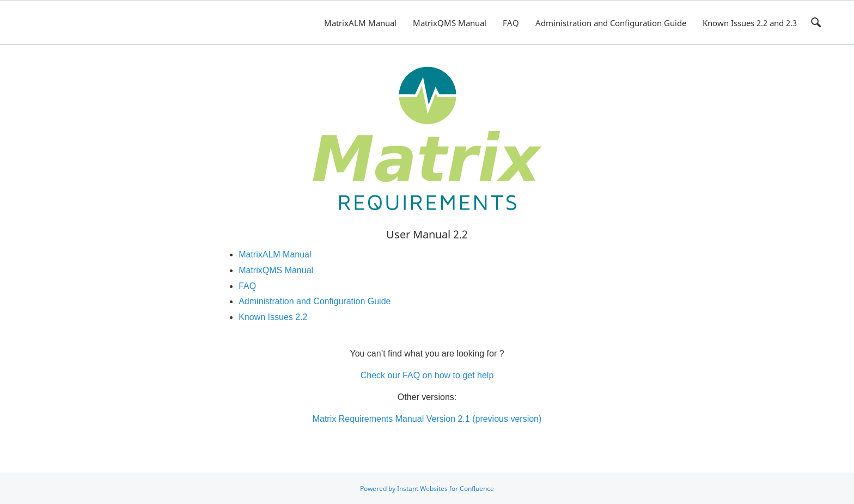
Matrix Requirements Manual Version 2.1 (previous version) (427, 419)
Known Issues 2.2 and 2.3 (750, 23)
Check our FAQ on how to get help (427, 375)
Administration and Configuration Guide (611, 23)
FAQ (511, 23)
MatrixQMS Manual (450, 23)
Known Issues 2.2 (273, 317)
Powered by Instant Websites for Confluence (427, 488)
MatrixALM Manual (360, 23)
